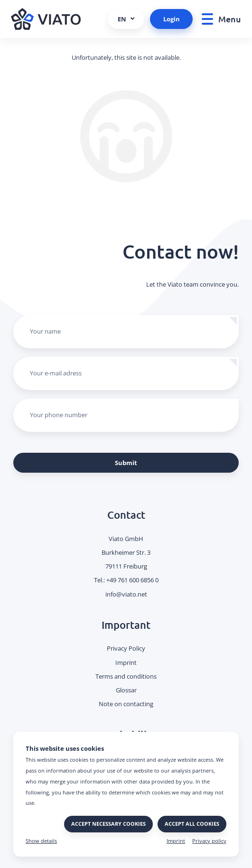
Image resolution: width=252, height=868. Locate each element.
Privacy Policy (126, 648)
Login (172, 19)
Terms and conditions (126, 676)
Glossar (126, 690)
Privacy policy (209, 841)
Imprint (176, 841)
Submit (126, 463)
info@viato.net (126, 594)
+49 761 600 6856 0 (132, 580)
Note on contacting (126, 704)
